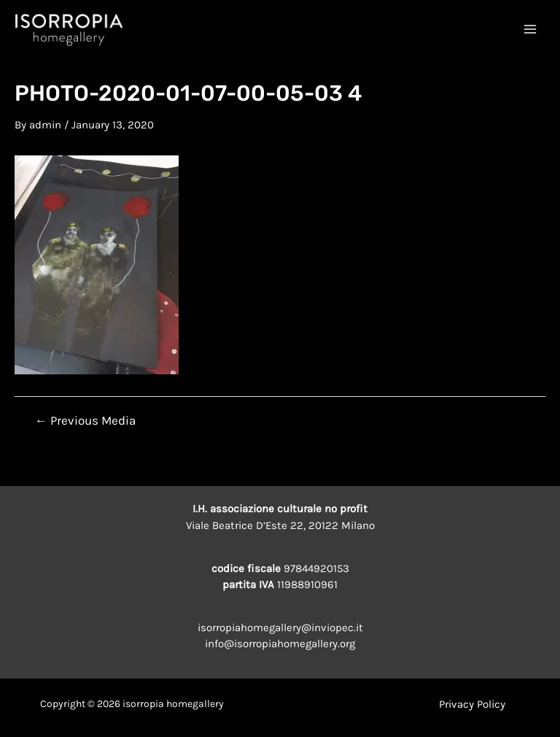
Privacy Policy (472, 704)
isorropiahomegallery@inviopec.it (280, 628)
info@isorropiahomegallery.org (280, 644)
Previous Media (85, 421)
